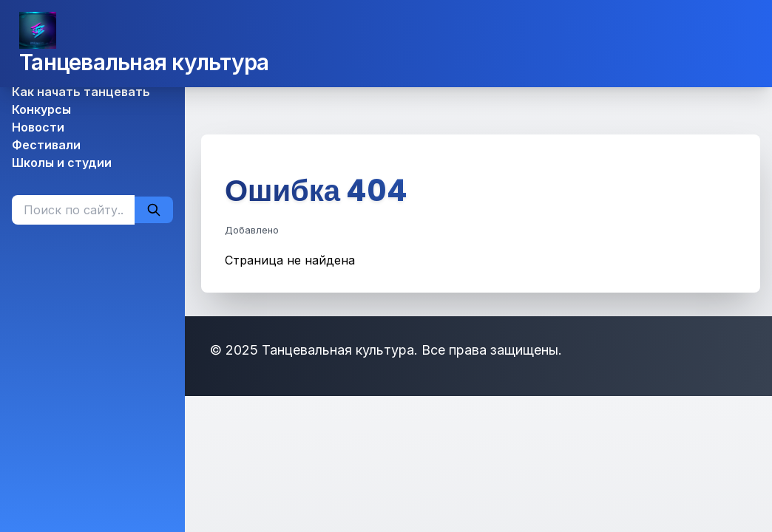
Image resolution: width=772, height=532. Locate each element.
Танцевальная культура (144, 62)
